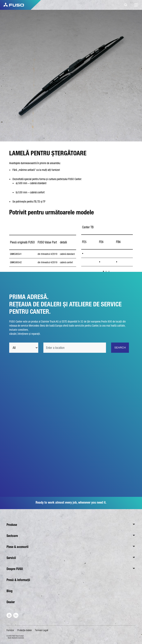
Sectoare (12, 536)
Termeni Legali (42, 630)
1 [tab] (103, 271)
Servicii (11, 558)
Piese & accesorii (17, 547)
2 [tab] (106, 271)
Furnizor (10, 630)
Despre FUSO (15, 569)
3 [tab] (109, 271)
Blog (10, 591)
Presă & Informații (18, 580)
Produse (12, 525)
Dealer (11, 602)
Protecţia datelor (25, 630)
